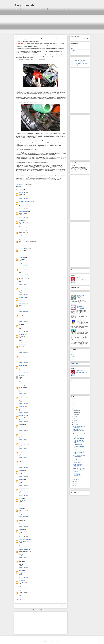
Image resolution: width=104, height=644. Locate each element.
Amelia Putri (22, 406)
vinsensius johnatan (23, 212)
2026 (74, 399)
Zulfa (20, 324)
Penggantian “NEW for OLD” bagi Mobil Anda (79, 438)
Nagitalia (21, 221)
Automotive (21, 186)
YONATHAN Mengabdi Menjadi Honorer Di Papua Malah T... (78, 461)
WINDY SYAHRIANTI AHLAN (25, 550)
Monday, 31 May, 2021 (23, 199)
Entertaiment (73, 64)
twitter (72, 48)
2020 (74, 482)
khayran (21, 240)
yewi (20, 355)
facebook (73, 53)
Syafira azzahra (22, 297)
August (75, 417)
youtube (73, 46)
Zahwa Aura (21, 287)
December (76, 411)
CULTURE (76, 9)
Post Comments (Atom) (44, 610)
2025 (74, 401)
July (74, 419)
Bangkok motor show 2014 (79, 445)
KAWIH (73, 165)
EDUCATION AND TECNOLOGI (63, 9)
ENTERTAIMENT (32, 9)
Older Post (63, 606)
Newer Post (18, 606)
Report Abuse (75, 364)
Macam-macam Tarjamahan (80, 321)
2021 (74, 409)
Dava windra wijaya (23, 268)
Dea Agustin (21, 335)
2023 (74, 405)
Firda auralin (22, 560)
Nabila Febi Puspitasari (24, 249)
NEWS (24, 9)
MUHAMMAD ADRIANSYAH (25, 201)
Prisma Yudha (22, 231)
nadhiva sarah (22, 365)
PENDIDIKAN (74, 65)
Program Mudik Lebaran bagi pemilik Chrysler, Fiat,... (79, 442)
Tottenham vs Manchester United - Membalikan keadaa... (79, 470)
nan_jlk (20, 433)
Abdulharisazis (81, 278)
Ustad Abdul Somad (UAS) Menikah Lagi (79, 427)
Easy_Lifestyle (24, 5)
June (75, 421)
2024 (74, 403)
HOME (17, 9)
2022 (74, 407)
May (75, 423)
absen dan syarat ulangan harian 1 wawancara (83, 330)
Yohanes (21, 376)
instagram (73, 51)
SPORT (51, 9)
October (75, 415)
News (80, 64)
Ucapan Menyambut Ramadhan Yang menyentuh (78, 465)
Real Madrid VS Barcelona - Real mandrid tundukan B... (79, 457)
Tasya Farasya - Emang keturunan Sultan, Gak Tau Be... (79, 452)
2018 (74, 484)
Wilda (20, 460)
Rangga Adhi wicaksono (24, 539)
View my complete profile (81, 280)
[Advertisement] (52, 23)
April (75, 425)
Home (41, 606)
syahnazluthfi (22, 277)
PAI (86, 64)
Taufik (20, 519)
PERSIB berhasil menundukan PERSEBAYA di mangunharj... (77, 475)
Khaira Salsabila (22, 488)
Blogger (58, 641)
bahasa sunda (77, 62)
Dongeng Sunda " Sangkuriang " (81, 296)
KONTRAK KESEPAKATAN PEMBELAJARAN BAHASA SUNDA (81, 307)
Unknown (21, 345)
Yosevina (21, 570)
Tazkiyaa (21, 591)
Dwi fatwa (21, 386)
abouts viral (74, 60)
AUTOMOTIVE (43, 9)
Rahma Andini (22, 258)
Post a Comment (21, 600)
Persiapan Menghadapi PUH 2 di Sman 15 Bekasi (78, 448)
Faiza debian (22, 314)
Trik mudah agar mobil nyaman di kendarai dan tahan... (79, 431)
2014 (74, 486)
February (76, 479)
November (76, 413)
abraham (21, 479)
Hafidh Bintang (22, 415)
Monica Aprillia (22, 192)
